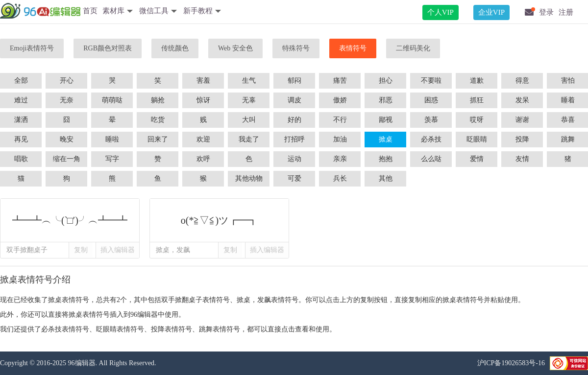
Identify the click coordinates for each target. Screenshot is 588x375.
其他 (386, 178)
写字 (112, 159)
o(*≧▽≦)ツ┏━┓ (219, 220)
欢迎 (203, 139)
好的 (294, 120)
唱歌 (21, 159)
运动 (294, 159)
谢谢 (522, 120)
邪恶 (386, 100)
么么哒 (431, 159)
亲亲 (340, 159)
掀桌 (386, 139)
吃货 (158, 120)
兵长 (340, 178)
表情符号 (353, 48)
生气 (249, 81)
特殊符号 (296, 48)
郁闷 (294, 81)
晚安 (67, 139)
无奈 (67, 100)
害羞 (203, 81)
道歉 (477, 81)
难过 (21, 100)
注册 (566, 12)
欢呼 (203, 159)
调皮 (294, 100)
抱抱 (386, 159)
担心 (386, 81)
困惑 (431, 100)
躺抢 (158, 100)
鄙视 (386, 120)
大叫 (249, 120)
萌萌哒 (112, 100)
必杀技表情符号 (65, 329)
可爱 (294, 178)
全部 (21, 81)
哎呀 (477, 120)
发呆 (522, 100)
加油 (340, 139)
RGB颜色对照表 (108, 48)
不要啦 (431, 81)
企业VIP (491, 12)
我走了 (249, 139)
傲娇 (340, 100)
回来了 (158, 139)
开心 (67, 81)
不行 (340, 120)
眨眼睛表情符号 (120, 329)
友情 (522, 159)
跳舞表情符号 (220, 329)
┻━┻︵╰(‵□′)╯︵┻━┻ (70, 220)
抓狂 (477, 100)
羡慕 (431, 120)
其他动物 (249, 178)
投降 (522, 139)
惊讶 (203, 100)
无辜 (249, 100)
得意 (522, 81)
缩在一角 (67, 159)
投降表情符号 (171, 329)
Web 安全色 (235, 48)
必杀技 (431, 139)
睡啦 (112, 139)
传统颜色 (175, 48)
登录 (546, 12)
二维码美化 (413, 48)
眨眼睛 (477, 139)
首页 (90, 11)
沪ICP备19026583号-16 (511, 363)
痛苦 (340, 81)
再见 (21, 139)
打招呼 (294, 139)
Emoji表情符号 (32, 48)
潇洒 (21, 120)
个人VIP (441, 12)
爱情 (477, 159)
